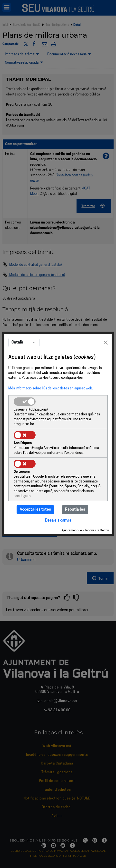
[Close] (106, 343)
